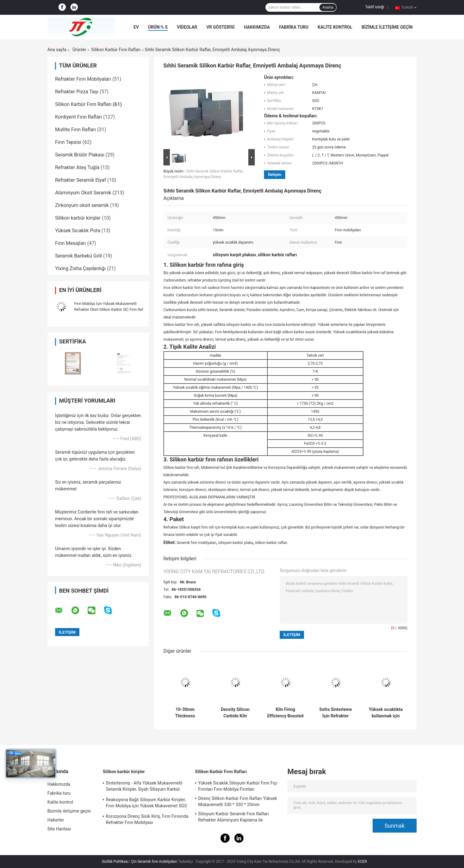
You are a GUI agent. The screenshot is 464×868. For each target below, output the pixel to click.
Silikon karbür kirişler (78, 218)
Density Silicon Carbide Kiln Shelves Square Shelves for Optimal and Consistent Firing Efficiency (235, 713)
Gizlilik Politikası (115, 862)
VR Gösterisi (221, 27)
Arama (328, 7)
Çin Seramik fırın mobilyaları (154, 862)
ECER (362, 862)
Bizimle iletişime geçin (387, 27)
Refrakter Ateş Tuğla (77, 167)
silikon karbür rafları (271, 543)
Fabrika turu (294, 27)
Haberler (56, 820)
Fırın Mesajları (70, 243)
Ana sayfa (57, 50)
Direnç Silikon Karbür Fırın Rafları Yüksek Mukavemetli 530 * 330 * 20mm (238, 801)
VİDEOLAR (187, 27)
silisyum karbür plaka (236, 543)
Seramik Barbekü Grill (78, 256)
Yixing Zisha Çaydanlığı (80, 268)
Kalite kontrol (335, 27)
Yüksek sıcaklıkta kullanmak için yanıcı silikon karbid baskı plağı (386, 713)
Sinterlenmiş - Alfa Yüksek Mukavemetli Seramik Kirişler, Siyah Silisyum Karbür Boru (144, 787)
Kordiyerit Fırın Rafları (78, 117)
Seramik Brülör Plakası (80, 155)
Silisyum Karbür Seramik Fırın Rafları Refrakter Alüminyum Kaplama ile (234, 817)
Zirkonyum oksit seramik (82, 205)
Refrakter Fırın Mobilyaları (83, 79)
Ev (136, 27)
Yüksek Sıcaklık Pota (78, 231)
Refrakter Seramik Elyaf (80, 180)
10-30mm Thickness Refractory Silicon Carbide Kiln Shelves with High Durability (185, 713)
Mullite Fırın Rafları (76, 130)
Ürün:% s (158, 27)
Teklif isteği (375, 7)
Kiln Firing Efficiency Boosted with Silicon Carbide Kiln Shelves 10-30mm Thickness (286, 713)
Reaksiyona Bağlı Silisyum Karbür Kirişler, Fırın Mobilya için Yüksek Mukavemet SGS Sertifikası (146, 804)
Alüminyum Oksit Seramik (83, 193)
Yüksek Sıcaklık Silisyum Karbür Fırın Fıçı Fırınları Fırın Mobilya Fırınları (238, 786)
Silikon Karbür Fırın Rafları (116, 50)
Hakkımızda (257, 27)
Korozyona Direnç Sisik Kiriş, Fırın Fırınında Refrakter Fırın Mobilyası (147, 819)
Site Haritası (59, 829)
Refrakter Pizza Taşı (77, 92)
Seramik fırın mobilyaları (196, 543)
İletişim (275, 174)
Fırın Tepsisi (68, 142)
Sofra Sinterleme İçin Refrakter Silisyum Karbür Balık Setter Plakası (336, 713)
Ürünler (79, 50)
